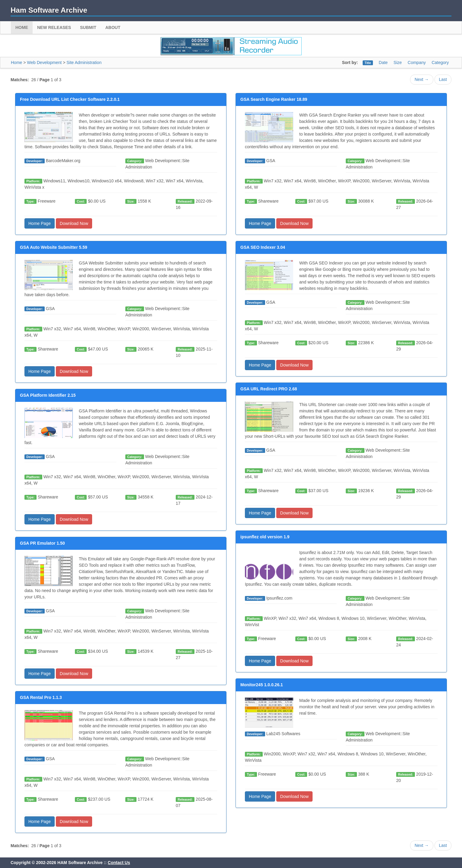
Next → (422, 79)
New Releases (54, 27)
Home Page (40, 223)
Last (443, 79)
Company (417, 62)
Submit (88, 27)
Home (22, 27)
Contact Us (119, 863)
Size (398, 62)
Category (440, 62)
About (113, 27)
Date (383, 62)
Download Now (74, 223)
